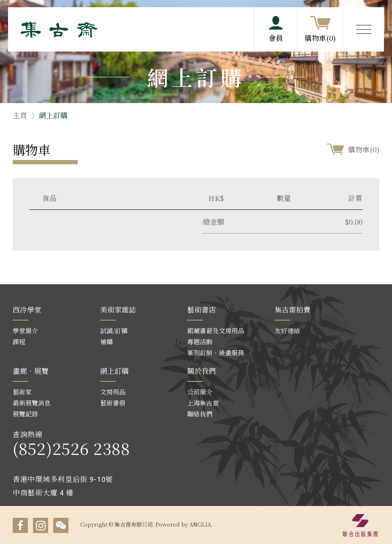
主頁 (20, 115)
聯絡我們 (200, 414)
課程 (19, 341)
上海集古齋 (203, 403)
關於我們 (201, 371)
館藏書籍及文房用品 (216, 330)
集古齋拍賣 (293, 309)
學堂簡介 (25, 330)
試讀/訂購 (114, 330)
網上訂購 (53, 115)
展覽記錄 (25, 414)
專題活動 (200, 341)
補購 (106, 341)
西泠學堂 (27, 309)
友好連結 (287, 330)
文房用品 (113, 392)
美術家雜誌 (118, 309)
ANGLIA (200, 524)
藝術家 (22, 392)
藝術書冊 (113, 403)
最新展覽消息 (32, 403)
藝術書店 (201, 309)
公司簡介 (200, 392)
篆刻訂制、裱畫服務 (216, 352)
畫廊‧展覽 (31, 371)
